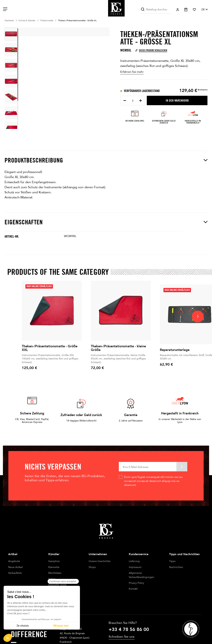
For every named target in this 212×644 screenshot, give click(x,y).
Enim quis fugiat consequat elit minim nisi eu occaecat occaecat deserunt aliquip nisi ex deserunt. (153, 481)
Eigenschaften (106, 222)
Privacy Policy (136, 583)
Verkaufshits (15, 573)
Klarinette (54, 567)
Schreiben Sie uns (122, 629)
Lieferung (134, 561)
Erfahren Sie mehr (132, 72)
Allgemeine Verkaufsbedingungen (142, 575)
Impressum (135, 567)
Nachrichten (176, 567)
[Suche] (156, 10)
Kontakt (133, 589)
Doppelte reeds (57, 585)
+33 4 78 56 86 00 (129, 622)
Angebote (14, 561)
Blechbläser (55, 573)
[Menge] (133, 101)
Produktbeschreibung (106, 160)
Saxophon (54, 561)
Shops (92, 567)
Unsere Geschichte (100, 561)
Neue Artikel (15, 567)
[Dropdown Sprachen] (204, 10)
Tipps (172, 561)
